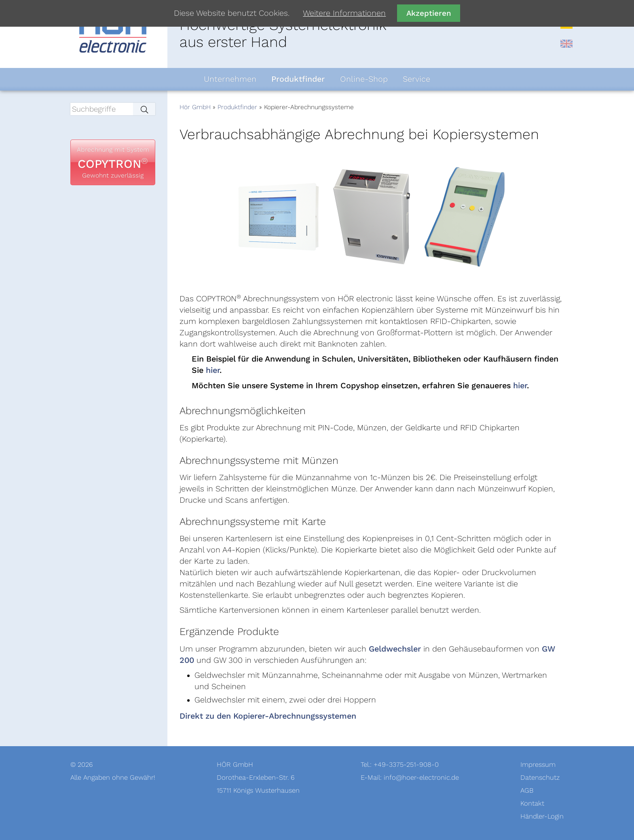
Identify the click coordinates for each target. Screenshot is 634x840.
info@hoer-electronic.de (421, 778)
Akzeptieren (429, 13)
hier (213, 370)
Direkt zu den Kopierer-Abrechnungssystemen (268, 716)
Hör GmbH (195, 107)
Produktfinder (237, 107)
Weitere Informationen (344, 13)
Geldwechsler (395, 649)
